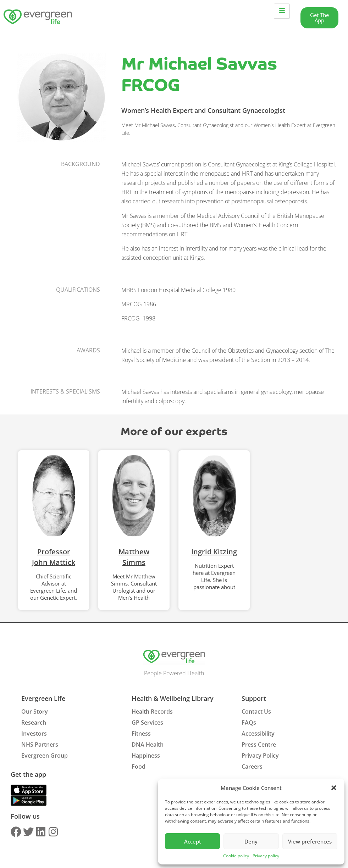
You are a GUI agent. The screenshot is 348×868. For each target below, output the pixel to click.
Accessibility (258, 734)
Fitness (141, 734)
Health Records (152, 712)
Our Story (35, 712)
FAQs (249, 723)
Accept (193, 841)
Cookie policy (236, 856)
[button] (334, 788)
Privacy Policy (260, 756)
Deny (251, 841)
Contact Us (256, 712)
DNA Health (148, 745)
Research (34, 723)
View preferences (310, 841)
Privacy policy (266, 856)
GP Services (147, 723)
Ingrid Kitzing (214, 552)
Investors (34, 734)
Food (139, 767)
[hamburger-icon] (282, 11)
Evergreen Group (45, 756)
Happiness (146, 756)
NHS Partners (40, 745)
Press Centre (259, 745)
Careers (252, 767)
